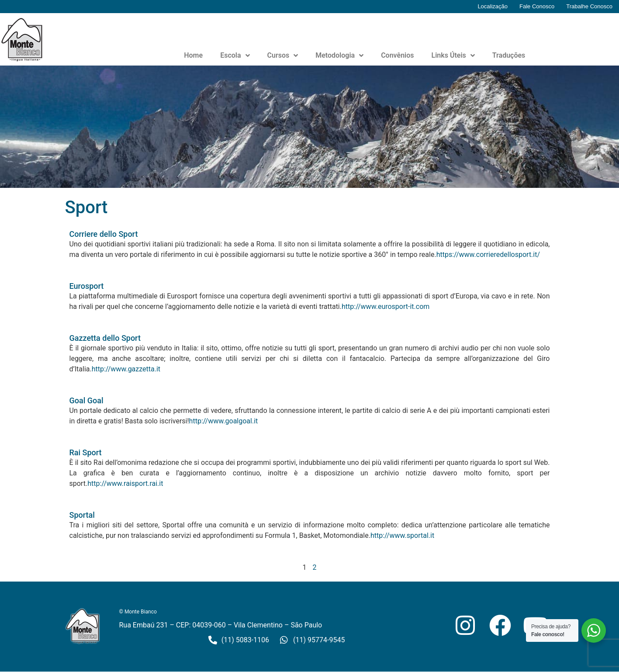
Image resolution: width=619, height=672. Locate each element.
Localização (493, 6)
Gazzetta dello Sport (105, 338)
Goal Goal (86, 400)
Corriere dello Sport (104, 234)
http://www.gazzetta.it (126, 369)
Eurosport (87, 286)
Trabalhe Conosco (589, 6)
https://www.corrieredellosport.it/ (488, 255)
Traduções (509, 55)
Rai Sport (86, 452)
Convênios (397, 55)
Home (193, 55)
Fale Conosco (537, 6)
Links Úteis (453, 55)
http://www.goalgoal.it (224, 421)
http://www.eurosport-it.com (386, 307)
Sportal (82, 515)
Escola (235, 55)
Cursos (283, 55)
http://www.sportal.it (402, 535)
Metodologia (339, 55)
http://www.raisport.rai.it (125, 483)
